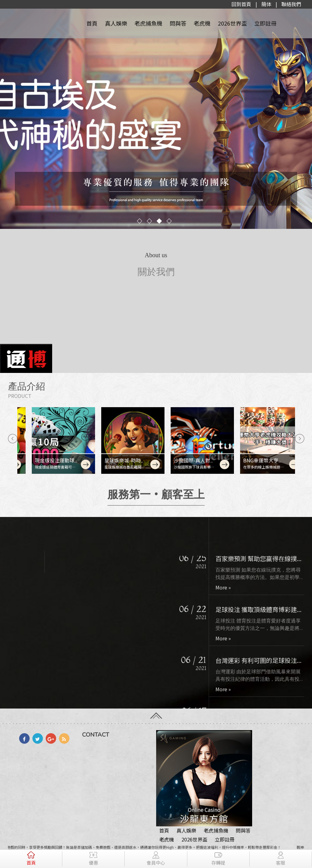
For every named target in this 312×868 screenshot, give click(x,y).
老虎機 (202, 23)
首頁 (92, 23)
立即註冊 (265, 23)
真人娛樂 (116, 23)
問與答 (178, 23)
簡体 (266, 4)
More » (228, 596)
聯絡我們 (291, 4)
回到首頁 (241, 4)
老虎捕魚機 (148, 23)
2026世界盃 (232, 23)
